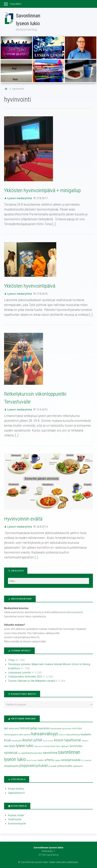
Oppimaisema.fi (16, 793)
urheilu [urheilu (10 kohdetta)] (49, 760)
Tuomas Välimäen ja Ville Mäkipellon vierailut (32, 681)
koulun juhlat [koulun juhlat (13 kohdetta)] (32, 740)
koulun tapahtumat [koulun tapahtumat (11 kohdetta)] (67, 740)
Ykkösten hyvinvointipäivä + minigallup (42, 190)
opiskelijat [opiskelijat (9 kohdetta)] (11, 753)
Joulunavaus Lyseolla (19, 672)
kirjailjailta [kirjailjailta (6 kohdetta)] (86, 734)
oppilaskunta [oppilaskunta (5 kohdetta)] (27, 753)
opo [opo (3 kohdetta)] (19, 753)
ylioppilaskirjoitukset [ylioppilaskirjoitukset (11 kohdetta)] (34, 766)
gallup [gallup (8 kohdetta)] (34, 728)
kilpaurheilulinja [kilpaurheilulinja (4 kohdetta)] (73, 735)
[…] (54, 224)
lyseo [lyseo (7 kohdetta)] (12, 746)
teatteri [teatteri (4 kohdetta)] (41, 760)
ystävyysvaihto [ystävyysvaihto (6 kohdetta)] (65, 766)
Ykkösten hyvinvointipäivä (30, 286)
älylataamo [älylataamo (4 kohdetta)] (78, 766)
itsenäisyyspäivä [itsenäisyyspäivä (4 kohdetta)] (11, 735)
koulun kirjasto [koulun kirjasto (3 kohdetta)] (48, 741)
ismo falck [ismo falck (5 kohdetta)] (77, 728)
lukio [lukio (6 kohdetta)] (6, 746)
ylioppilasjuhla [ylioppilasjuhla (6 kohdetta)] (11, 766)
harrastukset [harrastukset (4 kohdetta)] (56, 729)
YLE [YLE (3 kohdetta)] (82, 760)
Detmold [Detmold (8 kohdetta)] (25, 728)
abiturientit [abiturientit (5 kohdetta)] (14, 728)
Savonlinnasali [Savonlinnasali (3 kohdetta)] (32, 760)
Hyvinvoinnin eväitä (23, 519)
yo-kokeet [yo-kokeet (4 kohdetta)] (52, 766)
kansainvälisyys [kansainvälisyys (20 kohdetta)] (45, 734)
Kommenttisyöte (17, 823)
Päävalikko (16, 4)
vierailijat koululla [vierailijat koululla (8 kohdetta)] (71, 760)
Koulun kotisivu (16, 789)
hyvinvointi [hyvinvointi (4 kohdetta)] (67, 729)
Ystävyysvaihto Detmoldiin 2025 (25, 677)
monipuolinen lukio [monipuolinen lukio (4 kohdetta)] (52, 746)
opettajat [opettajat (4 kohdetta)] (65, 746)
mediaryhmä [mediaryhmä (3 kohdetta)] (38, 746)
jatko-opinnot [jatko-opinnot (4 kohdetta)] (25, 735)
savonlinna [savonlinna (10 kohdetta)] (50, 753)
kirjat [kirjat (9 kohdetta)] (7, 740)
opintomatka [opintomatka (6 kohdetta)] (76, 746)
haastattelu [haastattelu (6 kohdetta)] (44, 728)
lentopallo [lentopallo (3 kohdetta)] (85, 741)
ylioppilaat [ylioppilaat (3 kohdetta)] (88, 760)
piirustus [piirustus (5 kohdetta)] (38, 753)
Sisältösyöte (15, 819)
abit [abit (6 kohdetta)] (6, 728)
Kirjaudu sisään (16, 815)
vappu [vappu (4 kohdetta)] (57, 760)
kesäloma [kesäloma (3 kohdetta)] (62, 735)
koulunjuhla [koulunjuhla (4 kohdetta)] (17, 741)
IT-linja (11, 660)
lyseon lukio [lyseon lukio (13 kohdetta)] (25, 746)
